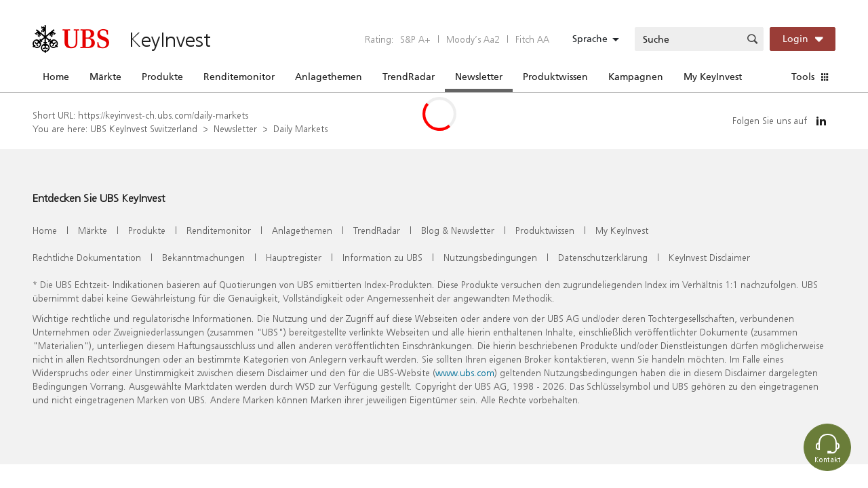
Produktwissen (555, 77)
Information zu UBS (382, 257)
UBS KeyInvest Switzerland (144, 128)
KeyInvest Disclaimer (709, 257)
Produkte (162, 77)
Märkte (105, 77)
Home (56, 77)
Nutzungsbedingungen (490, 257)
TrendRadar (409, 77)
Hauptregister (294, 257)
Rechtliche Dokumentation (87, 257)
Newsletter (479, 77)
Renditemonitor (239, 77)
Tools (803, 77)
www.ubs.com (465, 372)
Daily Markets (300, 128)
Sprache (590, 39)
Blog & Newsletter (458, 230)
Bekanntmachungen (203, 257)
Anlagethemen (329, 77)
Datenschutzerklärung (603, 257)
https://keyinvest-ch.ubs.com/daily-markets (163, 115)
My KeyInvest (713, 77)
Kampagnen (636, 77)
